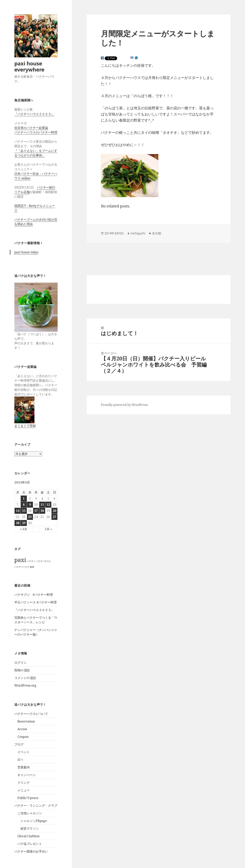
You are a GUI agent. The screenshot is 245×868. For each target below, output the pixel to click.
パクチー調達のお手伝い (31, 851)
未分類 (157, 233)
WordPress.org (25, 685)
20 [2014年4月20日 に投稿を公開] (55, 511)
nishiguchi (138, 233)
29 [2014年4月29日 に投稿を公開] (24, 523)
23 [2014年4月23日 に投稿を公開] (30, 517)
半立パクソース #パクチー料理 (36, 602)
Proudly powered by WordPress (124, 405)
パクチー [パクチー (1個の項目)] (31, 561)
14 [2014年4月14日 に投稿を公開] (18, 511)
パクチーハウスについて (31, 714)
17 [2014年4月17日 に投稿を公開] (36, 511)
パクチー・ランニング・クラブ (36, 805)
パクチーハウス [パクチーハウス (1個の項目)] (22, 567)
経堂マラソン (30, 828)
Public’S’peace (28, 798)
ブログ (19, 744)
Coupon (23, 737)
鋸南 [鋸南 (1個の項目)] (32, 567)
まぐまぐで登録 (25, 426)
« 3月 (24, 529)
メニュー (24, 790)
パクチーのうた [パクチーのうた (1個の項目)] (44, 561)
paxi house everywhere (29, 66)
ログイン (20, 662)
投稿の (22, 670)
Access (22, 729)
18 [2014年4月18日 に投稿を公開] (42, 511)
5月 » (48, 529)
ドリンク (24, 783)
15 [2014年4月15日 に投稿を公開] (24, 511)
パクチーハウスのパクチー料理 (36, 132)
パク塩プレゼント (30, 844)
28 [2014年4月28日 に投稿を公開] (18, 523)
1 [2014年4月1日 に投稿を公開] (24, 498)
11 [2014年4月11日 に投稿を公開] (42, 505)
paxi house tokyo (26, 252)
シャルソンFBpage (34, 821)
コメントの (25, 678)
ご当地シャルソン (30, 813)
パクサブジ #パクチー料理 (34, 595)
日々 (20, 760)
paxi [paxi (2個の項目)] (20, 560)
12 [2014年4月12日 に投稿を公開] (48, 505)
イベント (24, 752)
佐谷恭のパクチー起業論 (31, 128)
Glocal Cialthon (28, 836)
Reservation (26, 721)
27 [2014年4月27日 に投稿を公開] (55, 517)
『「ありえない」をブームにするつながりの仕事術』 (36, 153)
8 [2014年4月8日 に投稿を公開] (24, 505)
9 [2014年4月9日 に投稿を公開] (30, 505)
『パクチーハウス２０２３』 (34, 114)
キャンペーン (27, 775)
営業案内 (24, 767)
